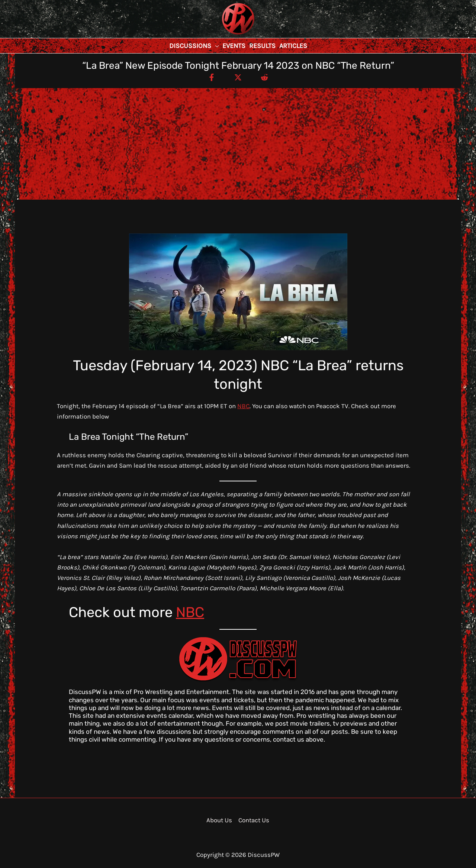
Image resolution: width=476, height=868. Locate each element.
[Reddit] (264, 77)
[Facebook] (212, 77)
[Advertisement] (238, 144)
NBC (243, 406)
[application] (215, 46)
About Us (219, 820)
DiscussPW (223, 35)
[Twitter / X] (238, 77)
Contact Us (254, 820)
